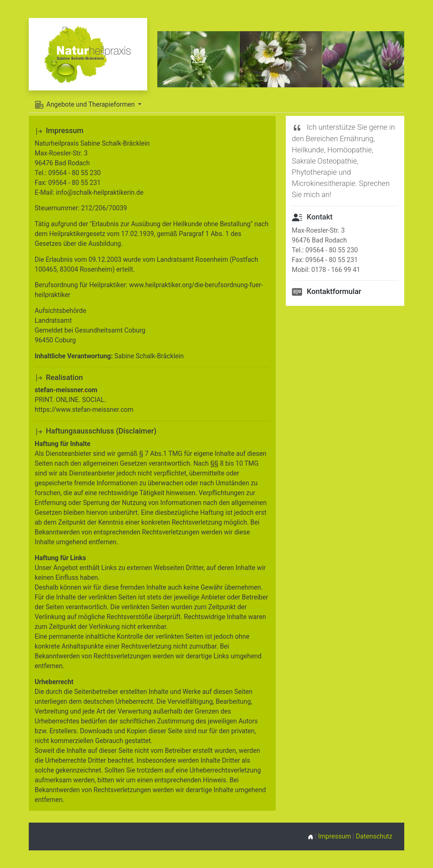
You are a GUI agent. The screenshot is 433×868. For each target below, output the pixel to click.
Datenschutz (374, 836)
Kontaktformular (334, 291)
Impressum (334, 836)
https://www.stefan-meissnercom (84, 410)
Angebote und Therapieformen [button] (86, 105)
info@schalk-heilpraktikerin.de (100, 193)
